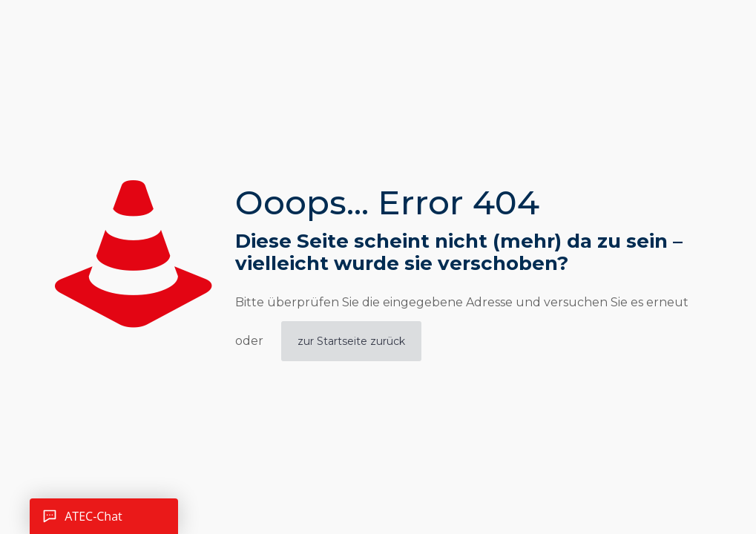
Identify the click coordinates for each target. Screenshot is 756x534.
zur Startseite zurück (351, 341)
